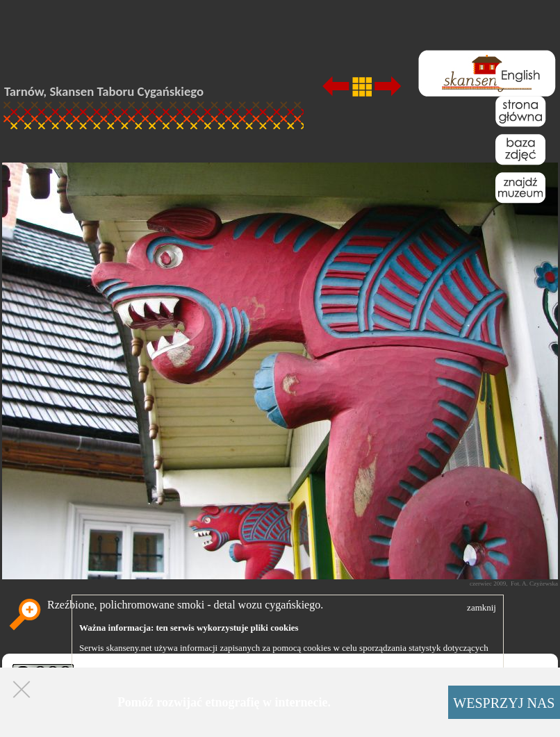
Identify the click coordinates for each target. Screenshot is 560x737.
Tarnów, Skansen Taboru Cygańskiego (104, 91)
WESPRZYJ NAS (504, 703)
